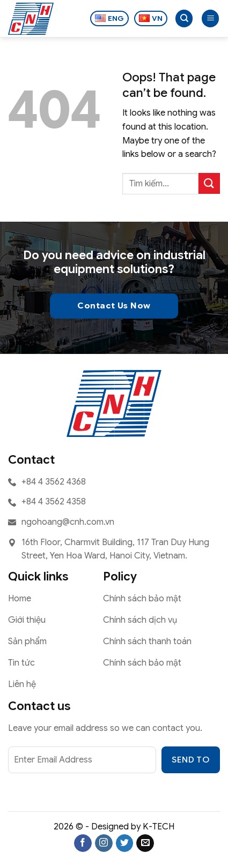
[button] (210, 18)
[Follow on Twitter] (125, 843)
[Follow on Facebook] (83, 843)
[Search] (184, 18)
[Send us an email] (145, 843)
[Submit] (209, 183)
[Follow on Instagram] (104, 843)
